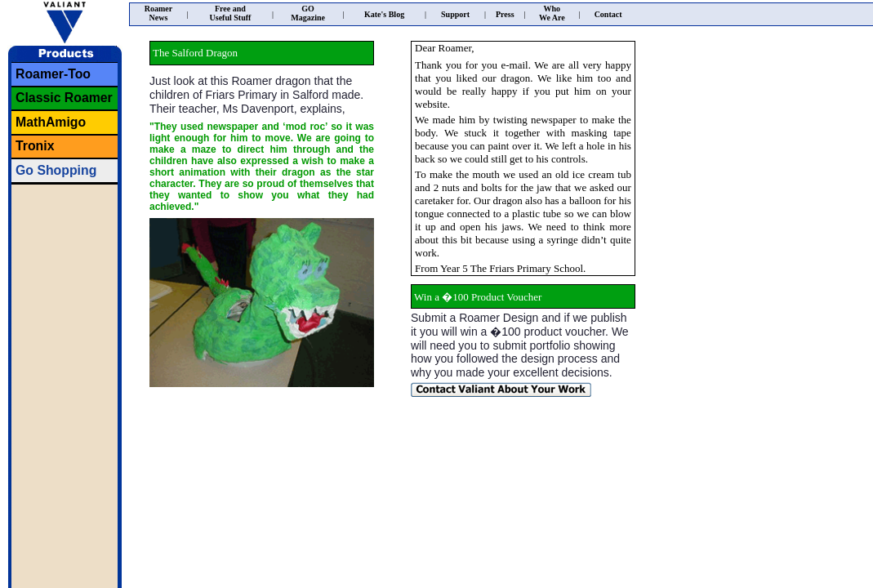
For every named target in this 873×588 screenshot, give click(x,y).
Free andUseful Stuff (231, 13)
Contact (608, 14)
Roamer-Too (53, 74)
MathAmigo (51, 122)
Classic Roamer (64, 98)
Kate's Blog (384, 14)
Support (455, 14)
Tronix (35, 146)
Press (505, 14)
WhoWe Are (552, 13)
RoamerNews (158, 13)
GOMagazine (308, 13)
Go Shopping (56, 170)
